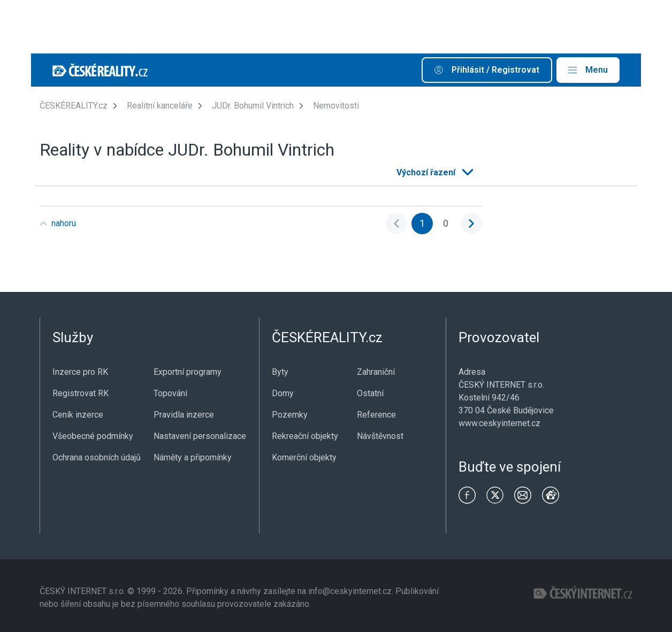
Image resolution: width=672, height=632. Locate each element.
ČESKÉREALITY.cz (74, 106)
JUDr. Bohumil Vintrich (253, 106)
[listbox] (434, 173)
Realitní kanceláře (160, 106)
